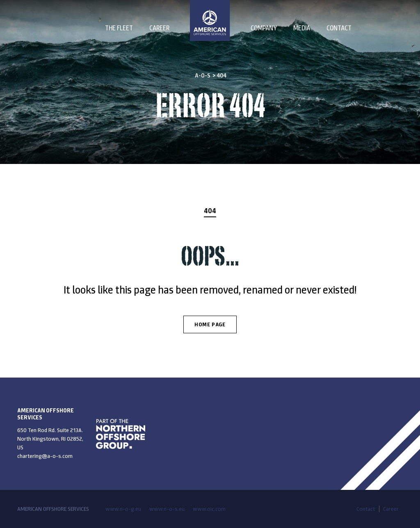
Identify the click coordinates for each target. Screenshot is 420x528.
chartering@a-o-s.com (45, 456)
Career (159, 28)
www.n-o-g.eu (123, 509)
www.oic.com (209, 509)
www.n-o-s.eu (167, 509)
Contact (339, 28)
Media (302, 28)
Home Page (210, 324)
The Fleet (119, 28)
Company (264, 28)
